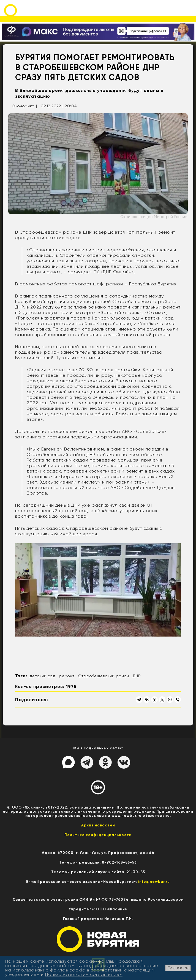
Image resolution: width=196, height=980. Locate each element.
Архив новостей (98, 825)
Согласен (178, 968)
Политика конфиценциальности (98, 835)
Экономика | (25, 106)
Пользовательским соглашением (84, 974)
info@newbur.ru (154, 882)
